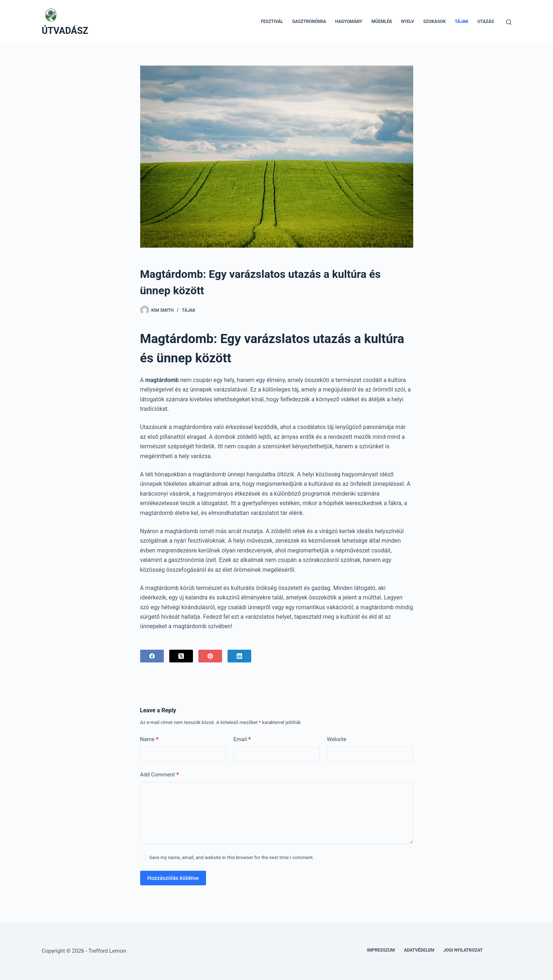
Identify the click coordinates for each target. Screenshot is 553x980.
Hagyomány (349, 21)
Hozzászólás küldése (173, 878)
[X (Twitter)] (181, 656)
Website (337, 739)
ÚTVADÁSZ (65, 31)
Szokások (434, 21)
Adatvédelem (419, 950)
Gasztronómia (309, 21)
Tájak (461, 21)
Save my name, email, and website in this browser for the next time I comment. (232, 857)
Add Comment (160, 775)
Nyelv (408, 21)
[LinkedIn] (239, 656)
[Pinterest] (210, 656)
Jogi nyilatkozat (463, 950)
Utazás (486, 21)
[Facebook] (152, 656)
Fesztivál (272, 21)
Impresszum (381, 950)
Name (149, 739)
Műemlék (382, 21)
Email (242, 739)
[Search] (509, 22)
